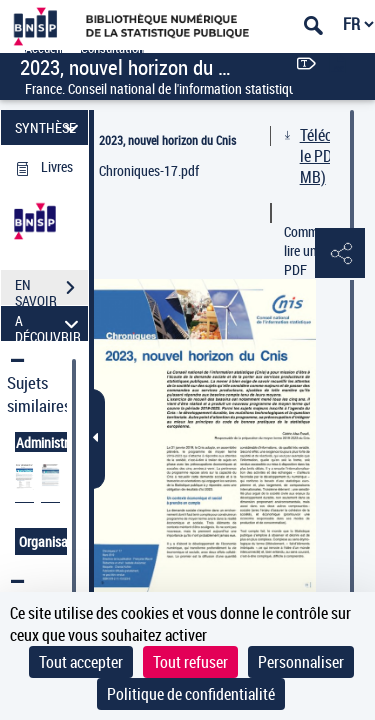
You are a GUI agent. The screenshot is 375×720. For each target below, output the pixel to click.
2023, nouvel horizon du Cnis (167, 140)
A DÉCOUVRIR (49, 323)
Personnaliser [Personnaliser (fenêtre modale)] (301, 662)
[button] (340, 254)
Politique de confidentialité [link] (191, 694)
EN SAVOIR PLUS (51, 290)
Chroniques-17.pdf (149, 170)
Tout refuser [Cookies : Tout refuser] (190, 662)
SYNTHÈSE (49, 127)
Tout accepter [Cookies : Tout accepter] (81, 662)
